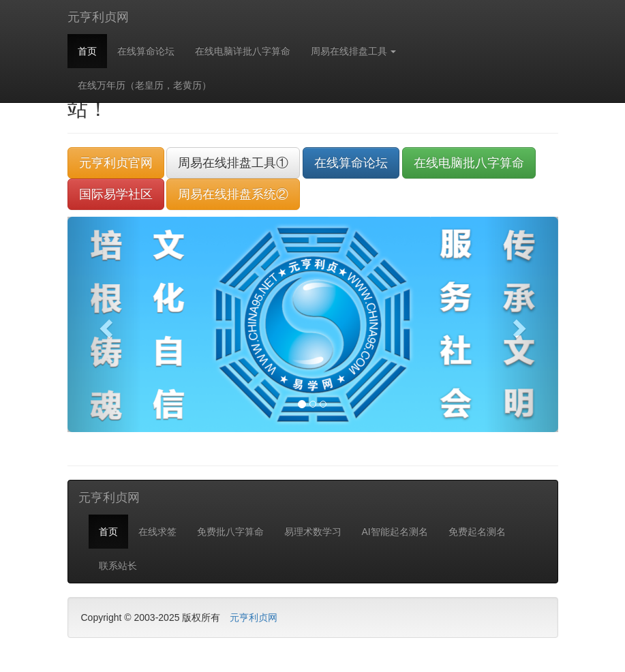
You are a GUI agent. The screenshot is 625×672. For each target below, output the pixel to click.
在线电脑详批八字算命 (243, 51)
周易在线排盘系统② (233, 194)
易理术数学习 (313, 532)
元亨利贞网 (98, 17)
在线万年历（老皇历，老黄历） (144, 85)
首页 (87, 51)
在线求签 (157, 532)
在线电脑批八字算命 (469, 163)
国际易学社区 (116, 194)
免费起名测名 (477, 532)
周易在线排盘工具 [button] (354, 51)
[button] (104, 324)
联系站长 (118, 566)
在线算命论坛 (146, 51)
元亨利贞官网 (116, 163)
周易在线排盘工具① (233, 163)
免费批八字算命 (230, 532)
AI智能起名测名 (395, 532)
